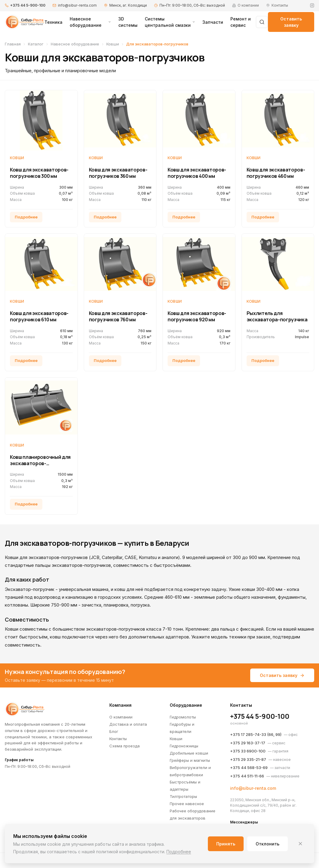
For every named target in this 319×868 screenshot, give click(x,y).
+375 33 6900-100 (248, 751)
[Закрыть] (300, 844)
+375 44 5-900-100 (28, 5)
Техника (53, 22)
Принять (226, 844)
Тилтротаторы (183, 796)
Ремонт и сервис (241, 22)
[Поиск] (262, 22)
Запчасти (213, 22)
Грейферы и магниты (190, 760)
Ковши (113, 44)
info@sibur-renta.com (77, 5)
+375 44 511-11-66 (247, 776)
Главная (13, 44)
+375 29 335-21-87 (248, 759)
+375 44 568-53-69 (249, 768)
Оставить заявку (291, 22)
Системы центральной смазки (170, 22)
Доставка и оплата (128, 724)
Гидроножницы (184, 746)
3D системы (128, 22)
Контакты (118, 739)
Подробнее (179, 852)
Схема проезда (125, 746)
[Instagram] (312, 5)
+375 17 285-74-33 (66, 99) (256, 734)
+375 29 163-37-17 (248, 743)
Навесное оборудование (90, 22)
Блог (114, 731)
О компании (121, 717)
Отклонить (267, 844)
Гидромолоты (183, 717)
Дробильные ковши (189, 753)
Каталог (36, 44)
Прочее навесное (187, 804)
